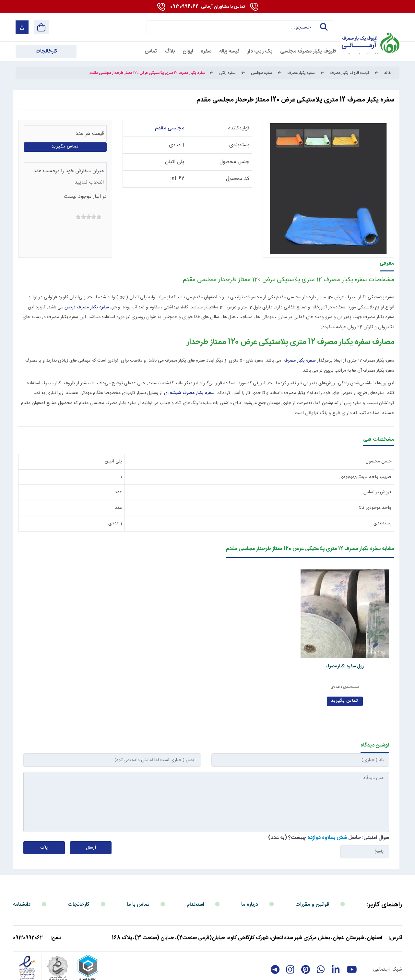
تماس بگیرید (65, 147)
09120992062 (207, 7)
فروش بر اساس (377, 492)
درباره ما (250, 881)
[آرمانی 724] (369, 27)
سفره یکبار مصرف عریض (87, 307)
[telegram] (275, 946)
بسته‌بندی (239, 145)
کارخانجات (79, 881)
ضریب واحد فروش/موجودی (365, 477)
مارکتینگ (201, 971)
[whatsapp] (321, 946)
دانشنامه (22, 881)
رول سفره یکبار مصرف (357, 643)
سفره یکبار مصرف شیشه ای (190, 393)
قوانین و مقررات (312, 881)
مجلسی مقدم (170, 128)
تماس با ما (138, 881)
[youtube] (352, 946)
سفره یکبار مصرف (300, 361)
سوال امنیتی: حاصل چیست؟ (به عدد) (329, 814)
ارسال (91, 824)
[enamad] (27, 946)
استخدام (195, 881)
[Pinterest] (306, 946)
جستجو (323, 27)
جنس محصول (234, 162)
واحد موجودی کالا (375, 508)
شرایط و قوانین (385, 971)
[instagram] (290, 946)
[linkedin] (336, 946)
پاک (44, 824)
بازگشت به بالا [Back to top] (43, 973)
